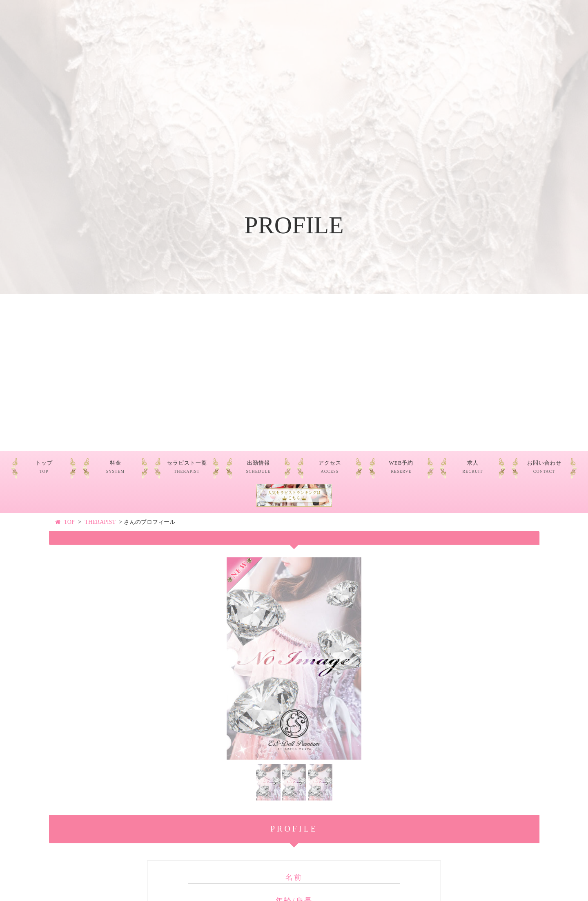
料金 (115, 467)
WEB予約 (401, 467)
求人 (473, 467)
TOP (69, 522)
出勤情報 (258, 467)
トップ (44, 467)
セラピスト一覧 (187, 467)
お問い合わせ (544, 467)
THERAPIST (100, 522)
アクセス (330, 467)
